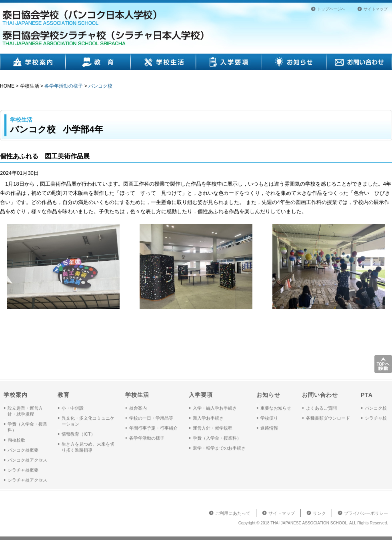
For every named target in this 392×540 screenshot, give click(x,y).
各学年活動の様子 (64, 86)
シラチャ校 (376, 418)
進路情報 (269, 428)
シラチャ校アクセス (27, 480)
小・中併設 (73, 408)
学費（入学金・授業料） (217, 438)
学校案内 (33, 62)
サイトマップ (376, 9)
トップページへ (331, 9)
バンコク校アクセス (27, 460)
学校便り (269, 418)
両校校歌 (16, 440)
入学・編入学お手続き (215, 408)
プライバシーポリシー (366, 513)
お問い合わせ (359, 62)
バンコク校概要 (23, 450)
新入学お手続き (208, 418)
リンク (319, 513)
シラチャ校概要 (23, 470)
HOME (7, 86)
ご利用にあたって (233, 513)
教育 (98, 62)
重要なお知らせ (276, 408)
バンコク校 (100, 86)
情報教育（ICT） (78, 434)
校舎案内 (138, 408)
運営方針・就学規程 (213, 428)
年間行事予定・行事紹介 (153, 428)
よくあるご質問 (321, 408)
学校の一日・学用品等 (151, 418)
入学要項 (229, 62)
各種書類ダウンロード (328, 418)
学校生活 (164, 62)
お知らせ (294, 62)
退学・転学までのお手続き (219, 448)
